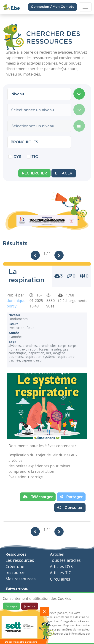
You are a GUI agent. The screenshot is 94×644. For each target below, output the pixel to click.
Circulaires (60, 579)
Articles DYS (61, 567)
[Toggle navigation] (85, 6)
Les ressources (20, 560)
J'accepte (11, 606)
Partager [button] (71, 497)
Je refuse (30, 606)
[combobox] (39, 94)
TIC (35, 157)
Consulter (70, 508)
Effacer (64, 173)
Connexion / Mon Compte (53, 6)
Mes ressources (21, 579)
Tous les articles (65, 560)
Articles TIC (60, 573)
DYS (17, 157)
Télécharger (38, 497)
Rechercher (34, 173)
